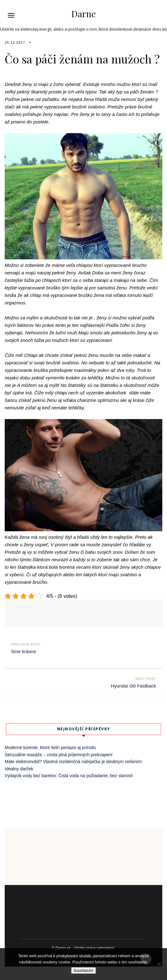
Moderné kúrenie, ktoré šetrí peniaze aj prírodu (50, 747)
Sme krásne (23, 651)
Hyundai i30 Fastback (133, 686)
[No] (159, 964)
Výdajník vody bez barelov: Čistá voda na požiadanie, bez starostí (69, 776)
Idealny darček (19, 769)
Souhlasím (83, 970)
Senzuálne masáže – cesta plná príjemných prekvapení (59, 755)
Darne (84, 14)
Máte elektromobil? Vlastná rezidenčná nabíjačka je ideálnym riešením (73, 762)
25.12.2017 (15, 42)
